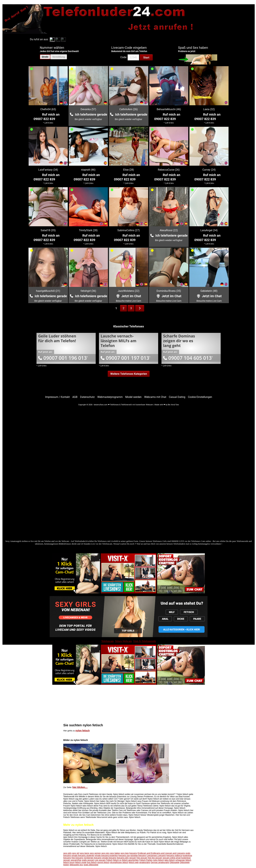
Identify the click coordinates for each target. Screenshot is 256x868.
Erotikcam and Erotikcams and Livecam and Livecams (161, 853)
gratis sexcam (88, 860)
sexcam (133, 858)
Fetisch (109, 860)
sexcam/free (76, 860)
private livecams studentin (83, 856)
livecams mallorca (174, 856)
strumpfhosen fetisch (119, 862)
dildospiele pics (76, 865)
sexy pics (105, 853)
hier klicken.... (80, 787)
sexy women (95, 853)
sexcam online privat (172, 858)
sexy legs (125, 853)
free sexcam (142, 858)
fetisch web (134, 862)
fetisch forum (69, 862)
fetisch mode (81, 862)
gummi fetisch (103, 862)
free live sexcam (155, 858)
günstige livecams (138, 856)
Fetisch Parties (146, 860)
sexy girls (67, 853)
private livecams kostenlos (106, 856)
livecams (133, 853)
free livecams (77, 858)
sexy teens (85, 853)
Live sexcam (100, 860)
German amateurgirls (160, 862)
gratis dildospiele (91, 865)
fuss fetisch (92, 862)
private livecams (109, 858)
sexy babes (115, 853)
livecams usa (124, 856)
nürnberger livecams (93, 858)
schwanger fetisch (183, 860)
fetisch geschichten (130, 860)
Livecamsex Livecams (156, 856)
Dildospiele (175, 862)
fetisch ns (117, 860)
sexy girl (76, 853)
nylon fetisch (83, 731)
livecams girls (123, 858)
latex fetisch (170, 860)
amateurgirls (145, 862)
